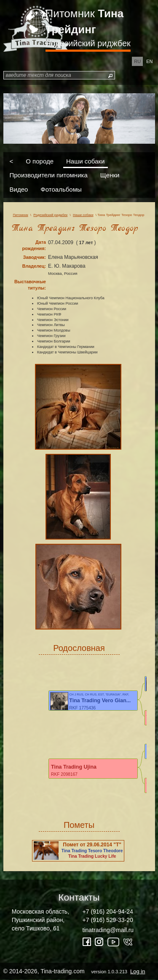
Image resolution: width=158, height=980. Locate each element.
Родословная (79, 648)
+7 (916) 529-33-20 (108, 920)
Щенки (110, 175)
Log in (138, 971)
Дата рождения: (34, 245)
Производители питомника (49, 175)
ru (137, 61)
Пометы (79, 825)
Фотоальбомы (61, 189)
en (149, 61)
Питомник (85, 21)
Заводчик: (35, 257)
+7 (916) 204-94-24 (108, 912)
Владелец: (34, 266)
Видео (19, 189)
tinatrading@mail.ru (108, 930)
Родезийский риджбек (88, 43)
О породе (40, 161)
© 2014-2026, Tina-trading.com (75, 971)
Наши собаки (85, 161)
